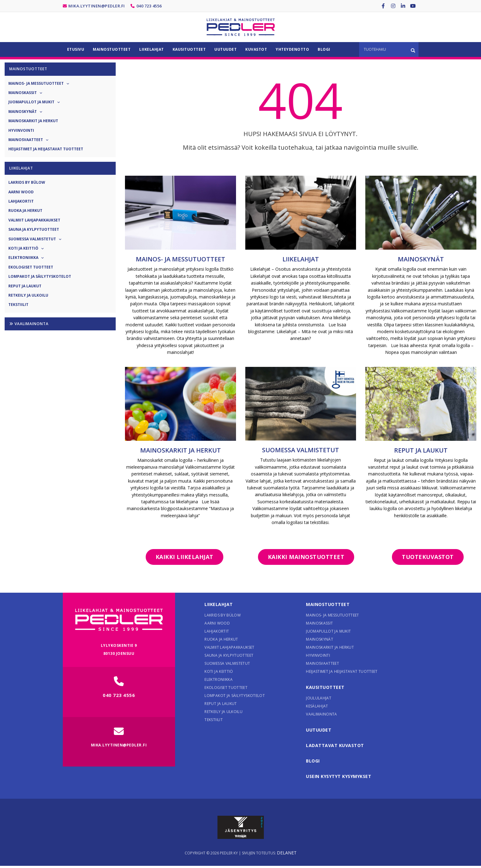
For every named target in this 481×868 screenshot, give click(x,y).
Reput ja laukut (421, 450)
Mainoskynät (421, 259)
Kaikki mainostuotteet (306, 557)
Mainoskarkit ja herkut (180, 450)
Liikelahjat (301, 259)
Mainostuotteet (328, 604)
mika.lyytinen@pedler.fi (97, 6)
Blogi (313, 761)
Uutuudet (319, 730)
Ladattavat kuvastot (335, 745)
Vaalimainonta (29, 324)
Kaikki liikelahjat (185, 557)
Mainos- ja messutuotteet (180, 259)
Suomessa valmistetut (301, 450)
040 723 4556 (149, 6)
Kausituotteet (325, 687)
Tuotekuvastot (428, 557)
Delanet (287, 853)
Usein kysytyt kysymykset (339, 776)
